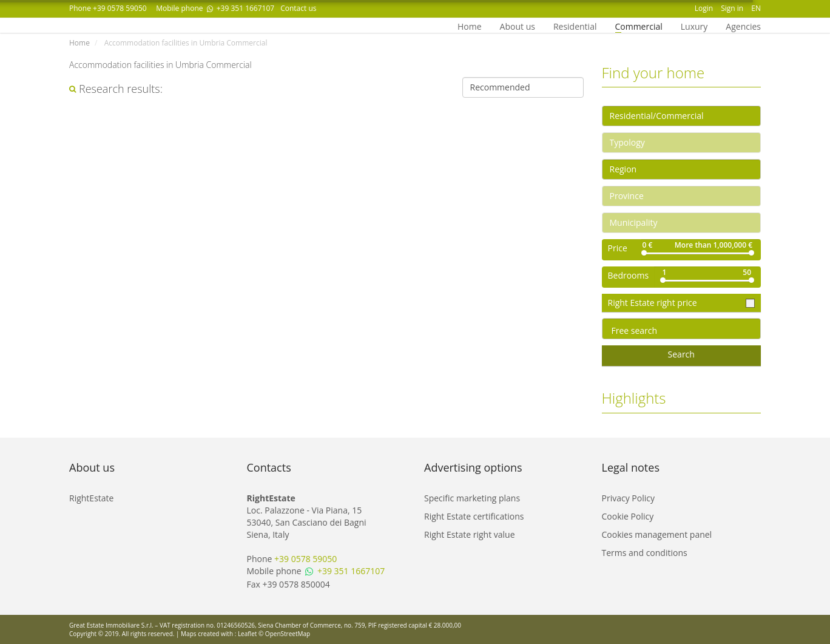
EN (756, 8)
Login (704, 8)
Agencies (743, 25)
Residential (575, 25)
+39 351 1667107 (240, 8)
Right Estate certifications (474, 516)
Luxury (694, 25)
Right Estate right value (470, 534)
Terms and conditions (645, 553)
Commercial (638, 25)
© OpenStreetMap (284, 634)
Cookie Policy (628, 516)
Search (681, 354)
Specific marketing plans (472, 498)
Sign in (732, 8)
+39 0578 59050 (120, 8)
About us (518, 25)
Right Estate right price (654, 303)
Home (470, 25)
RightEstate (91, 498)
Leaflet (247, 634)
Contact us (298, 8)
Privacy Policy (628, 498)
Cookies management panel (657, 534)
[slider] (644, 253)
